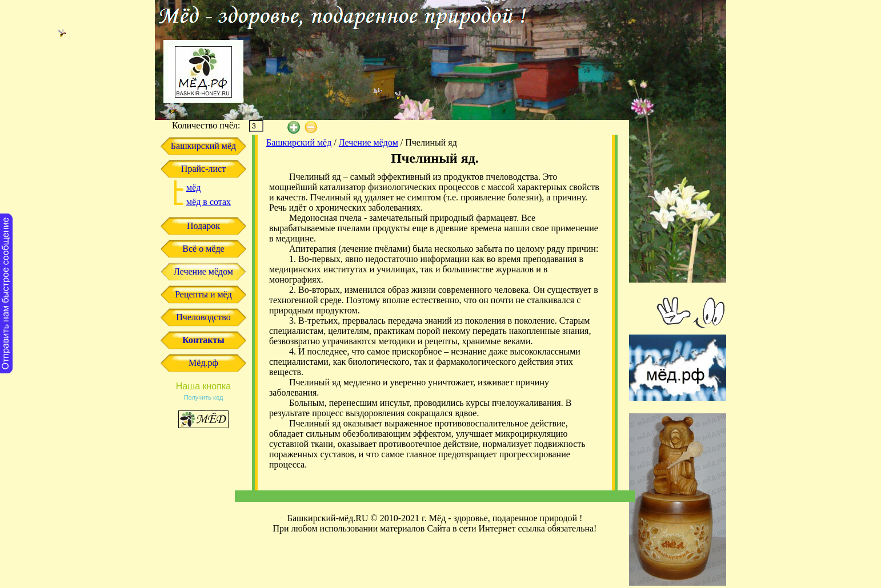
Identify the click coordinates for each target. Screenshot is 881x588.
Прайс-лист (203, 169)
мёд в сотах (209, 202)
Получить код (204, 397)
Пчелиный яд (431, 142)
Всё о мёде (203, 249)
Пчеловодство (203, 317)
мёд (193, 188)
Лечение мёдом (203, 271)
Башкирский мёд (203, 146)
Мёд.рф (203, 363)
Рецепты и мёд (203, 294)
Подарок (203, 226)
